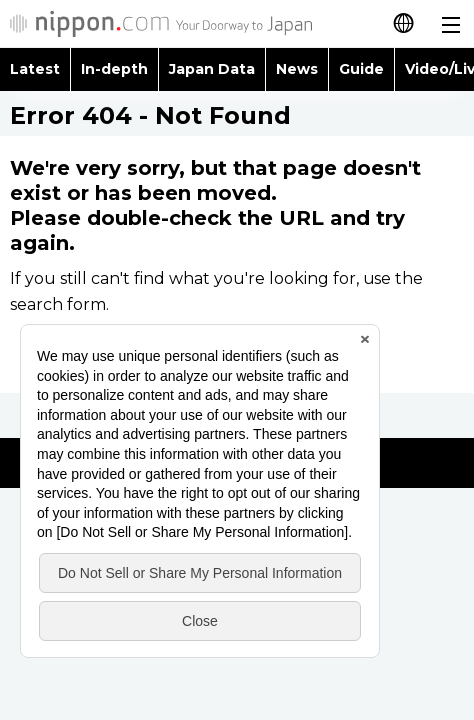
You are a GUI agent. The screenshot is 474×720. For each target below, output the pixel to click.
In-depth (114, 69)
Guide (361, 69)
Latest (35, 69)
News (297, 69)
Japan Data (212, 69)
